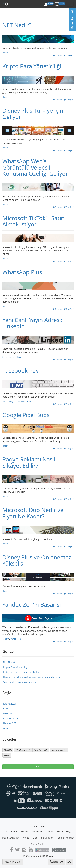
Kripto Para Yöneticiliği (32, 66)
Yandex (14, 639)
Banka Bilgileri (38, 844)
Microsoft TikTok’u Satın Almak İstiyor (33, 221)
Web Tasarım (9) (23, 750)
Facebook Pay (20, 371)
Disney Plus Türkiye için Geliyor (33, 114)
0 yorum (57, 55)
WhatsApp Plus (22, 272)
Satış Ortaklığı (64, 831)
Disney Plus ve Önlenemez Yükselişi (37, 560)
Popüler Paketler (65, 838)
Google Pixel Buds (26, 415)
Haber (5, 53)
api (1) (7, 755)
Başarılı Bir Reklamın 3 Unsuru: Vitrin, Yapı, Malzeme (32, 677)
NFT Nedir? (17, 25)
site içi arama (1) (59, 750)
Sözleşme (37, 831)
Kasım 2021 (10, 704)
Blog (35, 838)
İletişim (25, 831)
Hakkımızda (11, 831)
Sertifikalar (47, 838)
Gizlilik (49, 831)
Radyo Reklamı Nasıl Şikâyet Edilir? (29, 462)
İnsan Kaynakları (11, 838)
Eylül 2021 (9, 714)
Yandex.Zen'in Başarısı (32, 604)
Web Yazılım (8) (41, 750)
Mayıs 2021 (10, 728)
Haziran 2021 (10, 723)
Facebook (21, 401)
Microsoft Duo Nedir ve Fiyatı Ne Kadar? (33, 513)
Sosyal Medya (8, 357)
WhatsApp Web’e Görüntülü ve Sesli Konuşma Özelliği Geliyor (35, 167)
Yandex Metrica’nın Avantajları (20, 682)
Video (26, 838)
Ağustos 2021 (11, 718)
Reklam (6, 639)
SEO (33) (8, 750)
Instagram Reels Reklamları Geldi (21, 672)
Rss (38, 767)
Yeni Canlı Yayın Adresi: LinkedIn (32, 323)
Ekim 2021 (9, 708)
